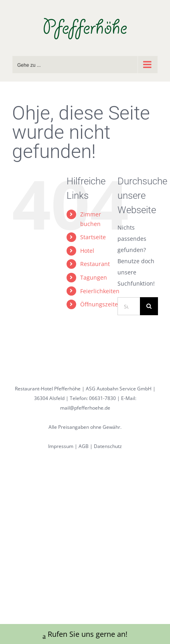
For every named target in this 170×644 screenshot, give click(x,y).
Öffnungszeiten (101, 304)
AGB (84, 446)
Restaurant (95, 264)
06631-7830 (102, 398)
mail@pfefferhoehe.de (85, 408)
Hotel (87, 251)
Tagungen (94, 277)
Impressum (61, 446)
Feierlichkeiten (100, 291)
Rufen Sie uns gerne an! (85, 635)
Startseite (93, 237)
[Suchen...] (129, 306)
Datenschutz (108, 446)
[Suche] (149, 306)
